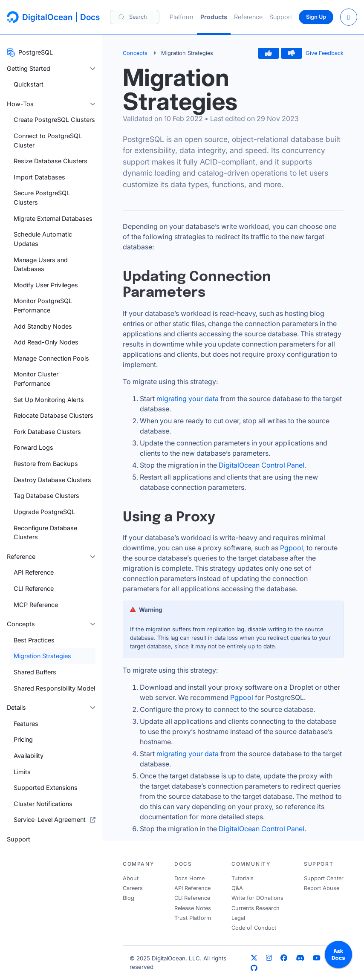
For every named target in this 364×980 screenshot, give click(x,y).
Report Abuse (322, 888)
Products (214, 17)
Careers (133, 888)
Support (281, 17)
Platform (182, 17)
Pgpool (292, 548)
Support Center (324, 878)
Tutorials (243, 878)
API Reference (192, 888)
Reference (248, 17)
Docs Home (189, 878)
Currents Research (256, 908)
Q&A (237, 888)
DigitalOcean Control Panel (261, 465)
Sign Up (316, 17)
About (131, 878)
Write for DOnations (257, 898)
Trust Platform (193, 918)
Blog (129, 898)
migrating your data (188, 399)
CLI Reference (192, 898)
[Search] (135, 17)
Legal (238, 918)
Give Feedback (325, 53)
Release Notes (193, 908)
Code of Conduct (254, 928)
